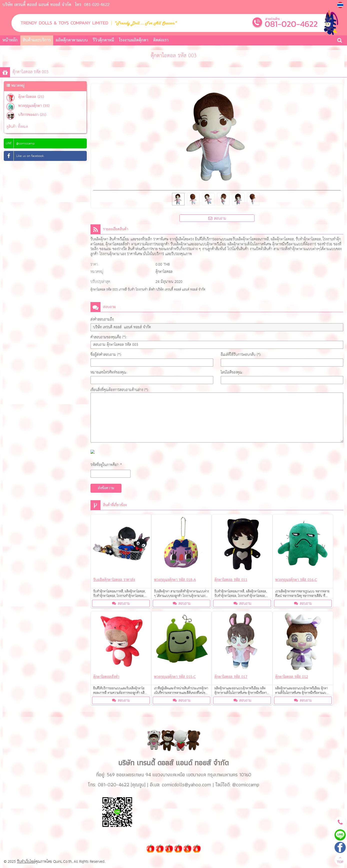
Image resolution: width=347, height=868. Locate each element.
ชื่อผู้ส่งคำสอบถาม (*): (106, 355)
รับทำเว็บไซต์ (26, 862)
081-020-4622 (97, 5)
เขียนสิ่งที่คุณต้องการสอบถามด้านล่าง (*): (119, 390)
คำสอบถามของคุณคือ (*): (108, 337)
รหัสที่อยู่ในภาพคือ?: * (106, 465)
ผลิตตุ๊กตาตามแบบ (72, 40)
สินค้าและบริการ (37, 40)
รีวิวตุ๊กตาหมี (103, 40)
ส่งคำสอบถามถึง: (102, 319)
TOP (340, 861)
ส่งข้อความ (106, 488)
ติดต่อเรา (161, 40)
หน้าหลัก (10, 40)
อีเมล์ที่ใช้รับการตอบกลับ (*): (241, 355)
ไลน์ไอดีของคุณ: (232, 372)
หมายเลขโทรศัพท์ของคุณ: (109, 372)
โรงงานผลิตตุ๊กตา (134, 40)
